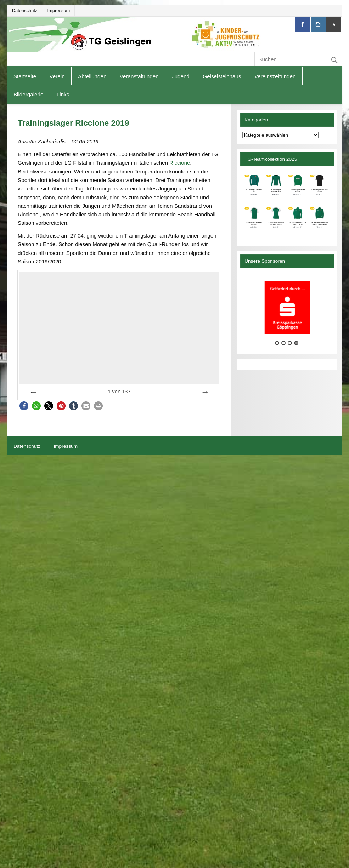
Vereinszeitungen (275, 76)
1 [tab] (277, 343)
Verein (57, 76)
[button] (24, 406)
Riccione (180, 163)
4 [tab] (296, 343)
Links (63, 94)
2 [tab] (283, 343)
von (119, 391)
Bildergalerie (28, 94)
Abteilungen (92, 76)
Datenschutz (25, 10)
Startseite (25, 76)
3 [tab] (290, 343)
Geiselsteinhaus (222, 76)
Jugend (181, 76)
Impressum (58, 10)
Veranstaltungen (139, 76)
